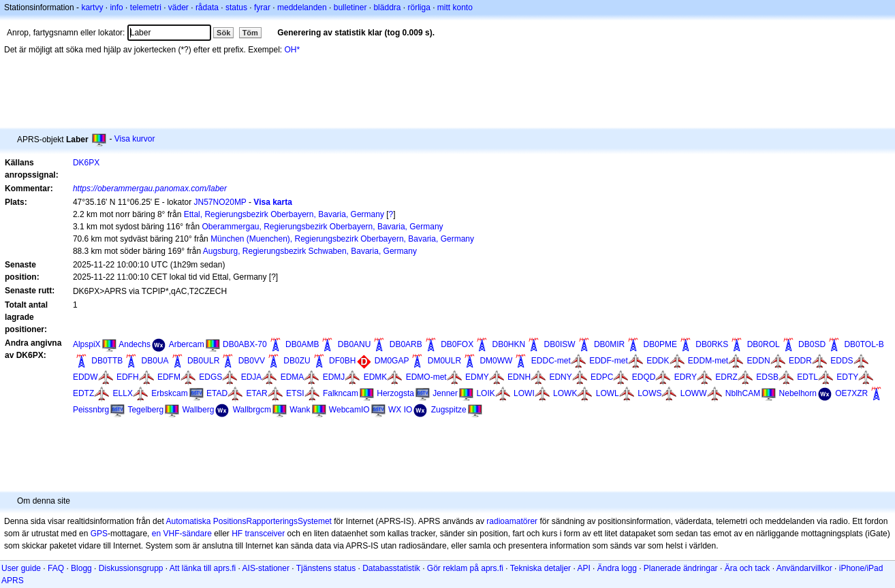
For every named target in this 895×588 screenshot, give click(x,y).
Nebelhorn (798, 393)
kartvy (92, 7)
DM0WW (496, 361)
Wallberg (198, 410)
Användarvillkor (804, 568)
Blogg (81, 568)
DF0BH (342, 361)
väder (178, 7)
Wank (300, 410)
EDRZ (726, 377)
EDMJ (334, 377)
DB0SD (812, 344)
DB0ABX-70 (245, 344)
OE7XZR (851, 393)
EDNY (560, 377)
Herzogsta (395, 393)
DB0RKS (712, 344)
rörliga (419, 7)
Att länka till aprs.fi (203, 568)
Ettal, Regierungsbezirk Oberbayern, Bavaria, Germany (284, 214)
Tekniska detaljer (540, 568)
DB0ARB (406, 344)
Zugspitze (449, 410)
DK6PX (86, 163)
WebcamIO (349, 410)
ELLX (123, 393)
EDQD (644, 377)
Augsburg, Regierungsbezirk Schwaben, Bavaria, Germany (310, 251)
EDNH (519, 377)
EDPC (602, 377)
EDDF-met (609, 361)
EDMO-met (426, 377)
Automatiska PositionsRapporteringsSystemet (248, 521)
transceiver (265, 534)
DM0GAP (392, 361)
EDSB (767, 377)
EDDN (759, 361)
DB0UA (155, 361)
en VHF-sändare (182, 534)
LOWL (608, 393)
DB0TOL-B (864, 344)
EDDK (658, 361)
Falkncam (341, 393)
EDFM (169, 377)
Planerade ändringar (681, 568)
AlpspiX (87, 344)
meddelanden (302, 7)
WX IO (400, 410)
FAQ (56, 568)
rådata (207, 7)
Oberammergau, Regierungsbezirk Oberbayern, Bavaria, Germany (322, 227)
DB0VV (252, 361)
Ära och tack (748, 568)
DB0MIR (609, 344)
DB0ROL (764, 344)
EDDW (85, 377)
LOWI (524, 393)
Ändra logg (617, 568)
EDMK (376, 377)
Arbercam (187, 344)
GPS (99, 534)
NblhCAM (743, 393)
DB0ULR (203, 361)
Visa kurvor (135, 139)
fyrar (262, 7)
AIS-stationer (266, 568)
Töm (250, 33)
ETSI (295, 393)
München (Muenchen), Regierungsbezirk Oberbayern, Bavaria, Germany (342, 239)
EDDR (800, 361)
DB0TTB (107, 361)
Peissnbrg (91, 410)
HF (237, 534)
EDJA (252, 377)
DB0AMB (302, 344)
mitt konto (455, 7)
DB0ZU (297, 361)
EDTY (847, 377)
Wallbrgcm (252, 410)
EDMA (293, 377)
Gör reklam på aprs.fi (465, 568)
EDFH (128, 377)
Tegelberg (145, 410)
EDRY (686, 377)
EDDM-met (708, 361)
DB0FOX (457, 344)
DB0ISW (560, 344)
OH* (293, 50)
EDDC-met (551, 361)
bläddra (387, 7)
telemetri (146, 7)
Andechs (135, 344)
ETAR (256, 393)
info (116, 7)
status (236, 7)
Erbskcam (169, 393)
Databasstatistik (391, 568)
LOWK (565, 393)
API (583, 568)
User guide (21, 568)
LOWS (649, 393)
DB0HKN (509, 344)
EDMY (477, 377)
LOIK (485, 393)
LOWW (694, 393)
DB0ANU (355, 344)
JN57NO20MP (220, 202)
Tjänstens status (326, 568)
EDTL (807, 377)
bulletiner (350, 7)
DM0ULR (444, 361)
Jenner (445, 393)
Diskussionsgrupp (131, 568)
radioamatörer (512, 521)
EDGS (210, 377)
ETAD (217, 393)
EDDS (842, 361)
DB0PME (660, 344)
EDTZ (83, 393)
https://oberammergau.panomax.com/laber (150, 189)
